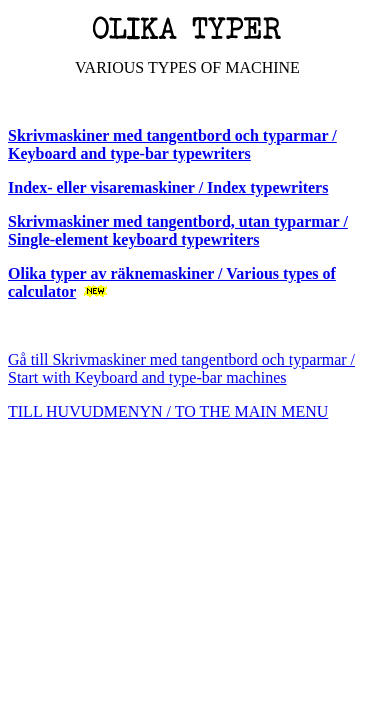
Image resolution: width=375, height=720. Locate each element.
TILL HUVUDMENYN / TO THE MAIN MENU (168, 411)
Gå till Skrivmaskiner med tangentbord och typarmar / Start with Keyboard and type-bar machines (181, 368)
